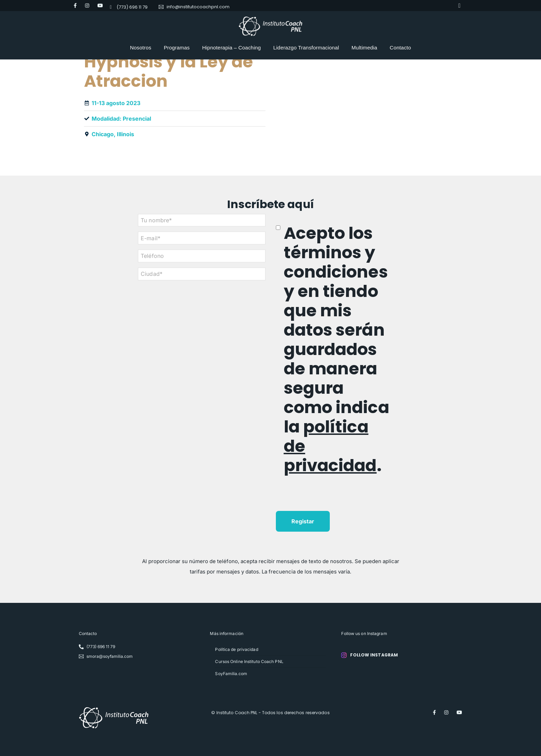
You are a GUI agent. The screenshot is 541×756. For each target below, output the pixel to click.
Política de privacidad (236, 649)
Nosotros (141, 48)
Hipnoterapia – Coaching (232, 48)
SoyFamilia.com (231, 674)
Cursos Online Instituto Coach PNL (249, 661)
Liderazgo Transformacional (306, 48)
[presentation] (328, 497)
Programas (177, 48)
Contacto (400, 48)
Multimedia (365, 48)
